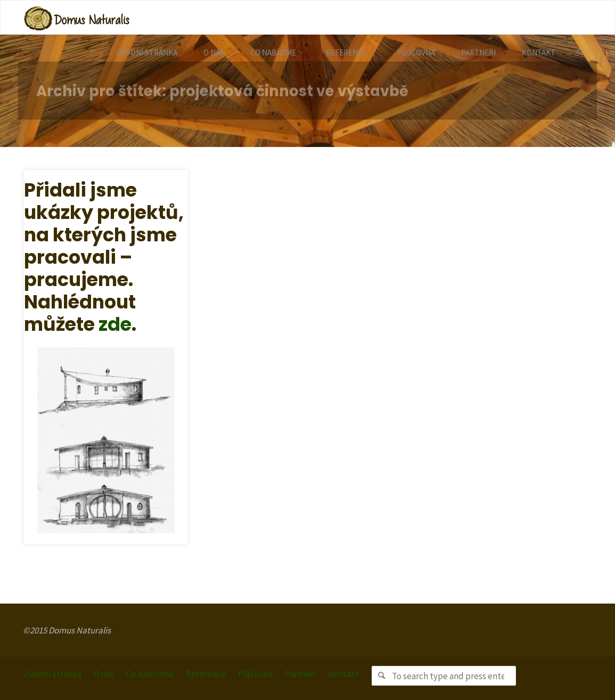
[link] (580, 53)
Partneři (300, 674)
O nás (104, 674)
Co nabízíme (150, 674)
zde (115, 324)
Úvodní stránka (52, 674)
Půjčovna (255, 674)
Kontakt (344, 674)
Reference (206, 674)
